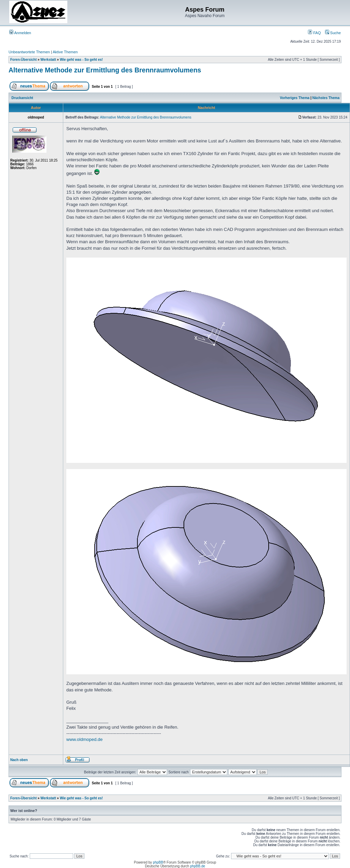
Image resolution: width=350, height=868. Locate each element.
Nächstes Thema (326, 98)
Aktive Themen (65, 52)
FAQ (314, 33)
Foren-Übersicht (23, 60)
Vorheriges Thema (295, 98)
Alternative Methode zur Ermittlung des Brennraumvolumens (105, 70)
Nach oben (19, 760)
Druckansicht (22, 98)
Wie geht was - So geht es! (81, 60)
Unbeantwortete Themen (29, 52)
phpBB (158, 862)
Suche (333, 33)
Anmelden (20, 33)
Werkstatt (48, 60)
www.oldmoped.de (84, 739)
